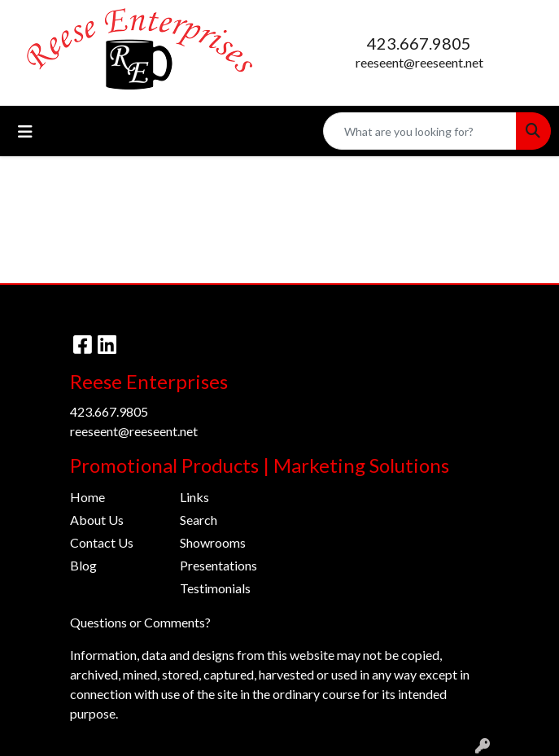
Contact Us (102, 542)
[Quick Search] (420, 131)
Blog (83, 565)
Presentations (218, 565)
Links (194, 497)
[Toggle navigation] (25, 131)
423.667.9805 (419, 43)
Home (87, 497)
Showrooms (213, 542)
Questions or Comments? (140, 622)
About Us (97, 520)
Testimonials (215, 588)
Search (199, 520)
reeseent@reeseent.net (419, 62)
